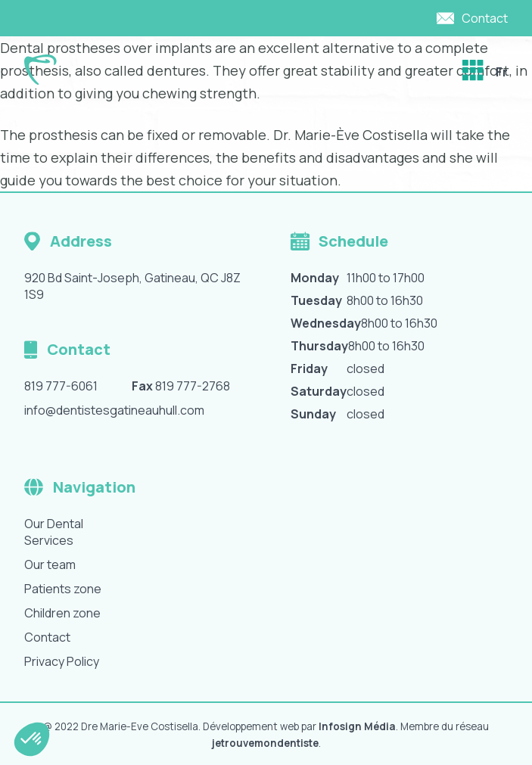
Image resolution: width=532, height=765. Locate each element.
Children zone (62, 613)
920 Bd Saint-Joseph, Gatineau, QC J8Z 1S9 (132, 286)
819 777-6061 (61, 386)
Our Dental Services (54, 532)
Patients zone (63, 589)
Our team (50, 564)
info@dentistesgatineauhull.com (114, 410)
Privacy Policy (62, 661)
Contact (47, 637)
